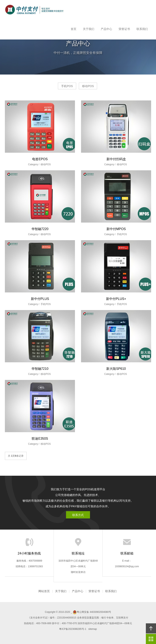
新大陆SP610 (116, 369)
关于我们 (89, 29)
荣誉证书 (124, 29)
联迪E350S (40, 439)
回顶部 (151, 628)
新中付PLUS (40, 299)
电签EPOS (40, 159)
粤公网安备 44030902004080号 (92, 612)
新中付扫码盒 (116, 159)
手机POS (67, 86)
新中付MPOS (116, 229)
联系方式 (78, 515)
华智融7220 (40, 229)
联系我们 (142, 29)
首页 (74, 29)
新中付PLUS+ (116, 299)
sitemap (93, 629)
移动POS (88, 86)
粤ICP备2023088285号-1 (73, 629)
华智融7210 (40, 369)
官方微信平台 (151, 639)
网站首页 (44, 591)
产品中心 (106, 29)
